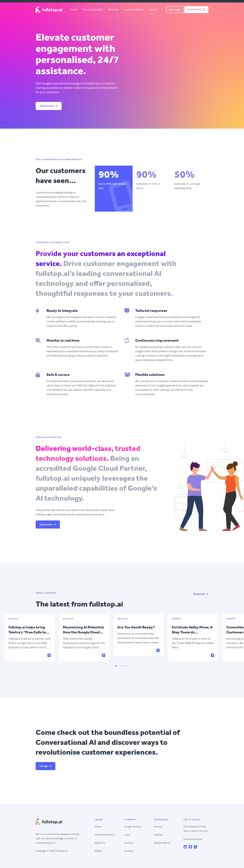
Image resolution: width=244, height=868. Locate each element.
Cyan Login (175, 10)
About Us (113, 10)
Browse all (201, 594)
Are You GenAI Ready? (136, 627)
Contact (154, 10)
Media (98, 851)
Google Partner (133, 827)
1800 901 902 (196, 10)
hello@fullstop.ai (193, 839)
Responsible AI (162, 843)
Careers (129, 843)
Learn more (48, 524)
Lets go (46, 766)
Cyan (127, 835)
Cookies (158, 835)
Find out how (49, 106)
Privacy (158, 827)
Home (74, 10)
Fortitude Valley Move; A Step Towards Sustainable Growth (192, 632)
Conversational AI (93, 10)
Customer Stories (134, 10)
